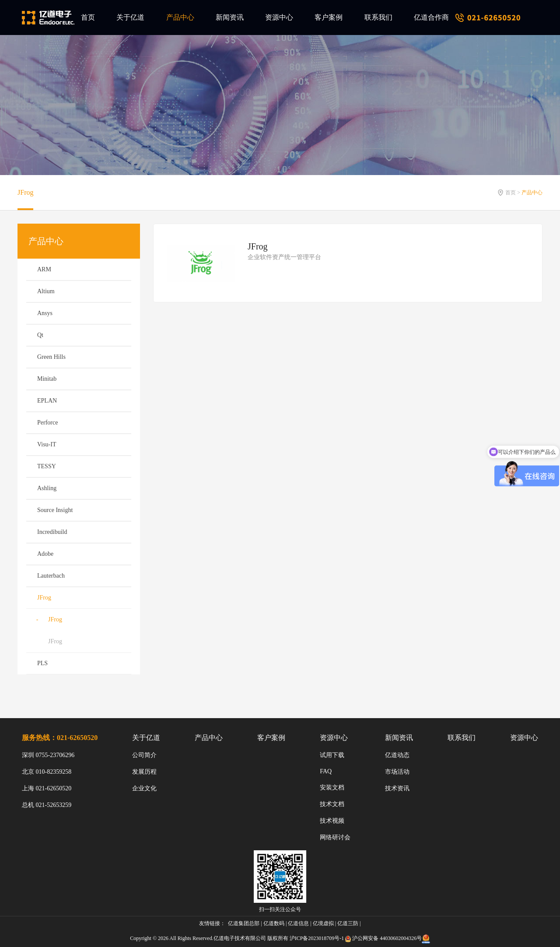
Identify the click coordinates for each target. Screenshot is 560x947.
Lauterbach (51, 576)
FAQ (326, 771)
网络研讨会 (335, 837)
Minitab (47, 379)
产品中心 (180, 17)
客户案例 (329, 17)
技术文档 (332, 804)
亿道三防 (348, 923)
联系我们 (378, 17)
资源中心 (279, 17)
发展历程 (144, 772)
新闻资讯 (230, 17)
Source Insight (55, 510)
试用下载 (332, 755)
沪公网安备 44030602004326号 (387, 938)
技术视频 (332, 821)
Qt (40, 335)
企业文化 (144, 788)
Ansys (45, 313)
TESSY (47, 466)
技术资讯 (397, 788)
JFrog (25, 192)
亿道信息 (298, 923)
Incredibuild (52, 532)
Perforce (47, 423)
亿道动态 (397, 755)
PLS (42, 663)
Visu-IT (47, 444)
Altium (46, 291)
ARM (44, 269)
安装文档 (332, 787)
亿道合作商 (431, 17)
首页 (88, 17)
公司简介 (144, 755)
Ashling (47, 488)
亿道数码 (274, 923)
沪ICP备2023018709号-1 (317, 938)
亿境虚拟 (323, 923)
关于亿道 (130, 17)
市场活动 (397, 772)
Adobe (45, 554)
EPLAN (47, 401)
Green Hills (51, 357)
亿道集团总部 (244, 923)
